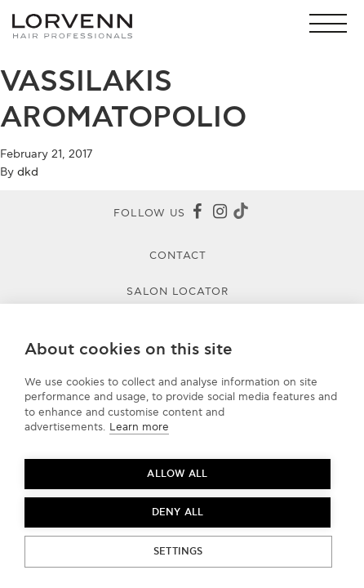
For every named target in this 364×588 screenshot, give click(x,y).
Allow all (177, 474)
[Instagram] (220, 213)
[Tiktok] (241, 214)
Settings (178, 552)
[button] (333, 23)
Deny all (178, 512)
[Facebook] (197, 213)
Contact (178, 256)
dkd (28, 172)
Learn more (139, 427)
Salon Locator (178, 292)
